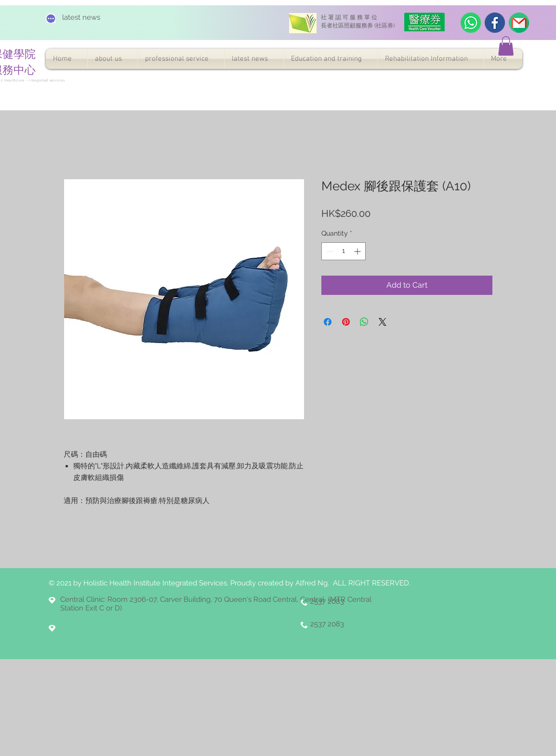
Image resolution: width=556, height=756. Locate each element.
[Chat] (51, 18)
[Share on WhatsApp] (364, 322)
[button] (506, 46)
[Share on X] (383, 322)
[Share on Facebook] (328, 322)
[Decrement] (329, 251)
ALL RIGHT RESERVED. (372, 583)
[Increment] (358, 251)
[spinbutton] (344, 251)
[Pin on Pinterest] (346, 322)
